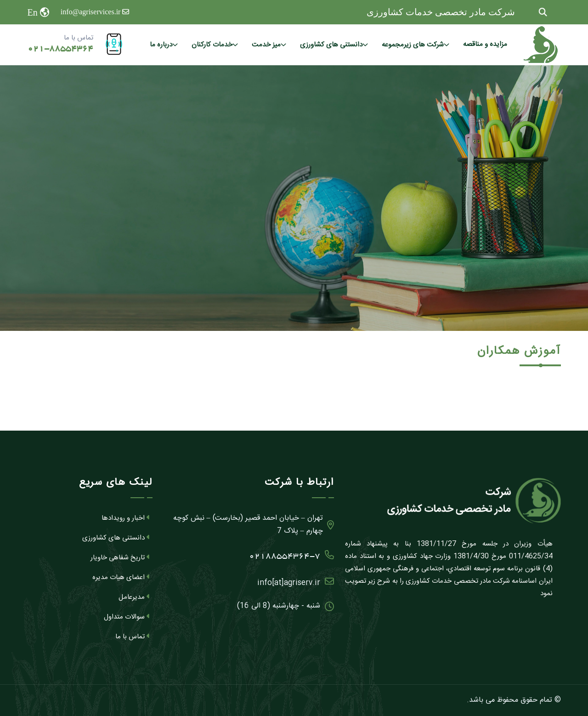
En (33, 12)
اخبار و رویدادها (126, 518)
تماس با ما (133, 637)
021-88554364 (60, 49)
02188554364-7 (291, 554)
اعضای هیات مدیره (121, 577)
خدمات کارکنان (212, 45)
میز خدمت (266, 45)
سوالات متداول (127, 617)
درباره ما (161, 45)
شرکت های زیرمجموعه (413, 45)
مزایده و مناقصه (485, 44)
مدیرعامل (134, 597)
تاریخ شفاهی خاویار (120, 558)
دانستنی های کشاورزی (331, 45)
